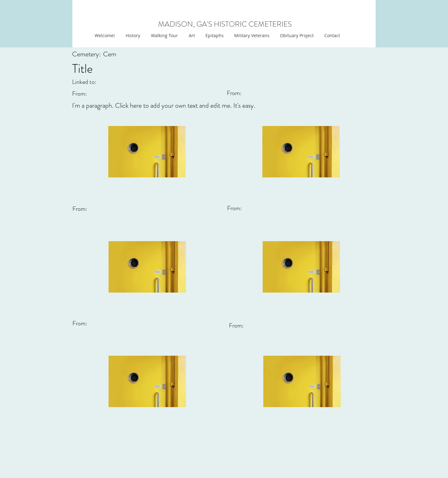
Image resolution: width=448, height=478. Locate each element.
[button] (191, 36)
